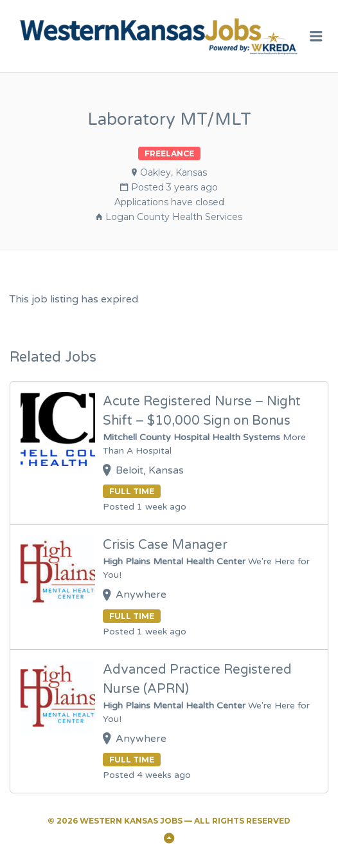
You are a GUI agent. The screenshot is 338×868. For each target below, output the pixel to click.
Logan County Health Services (174, 217)
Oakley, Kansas (173, 172)
